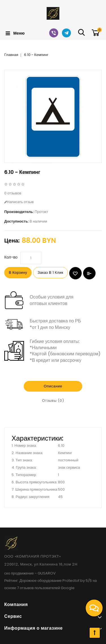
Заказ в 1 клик (50, 272)
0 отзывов (13, 193)
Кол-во (11, 257)
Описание (53, 386)
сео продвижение (19, 573)
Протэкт (41, 212)
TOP (95, 633)
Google (68, 588)
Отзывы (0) (53, 400)
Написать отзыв (19, 202)
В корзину (18, 272)
